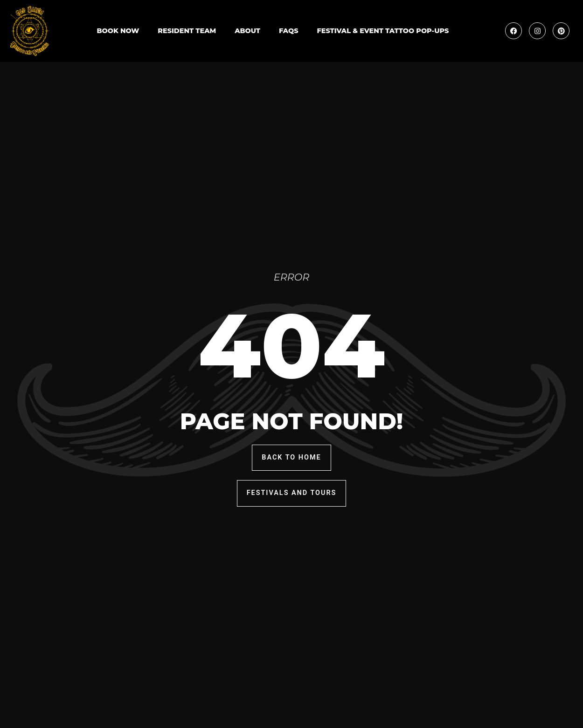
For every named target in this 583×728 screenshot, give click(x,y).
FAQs (289, 31)
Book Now (118, 31)
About (247, 31)
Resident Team (187, 31)
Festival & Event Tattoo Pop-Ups (383, 31)
